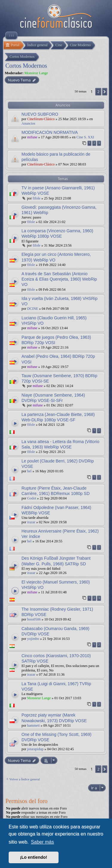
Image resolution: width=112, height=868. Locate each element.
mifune (32, 137)
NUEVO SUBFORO (40, 114)
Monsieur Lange (36, 73)
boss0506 (34, 619)
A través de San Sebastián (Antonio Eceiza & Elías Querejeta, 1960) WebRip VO (59, 279)
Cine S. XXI (85, 137)
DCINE (33, 309)
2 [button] (98, 92)
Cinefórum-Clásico (41, 119)
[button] (105, 92)
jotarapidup (35, 749)
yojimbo (33, 639)
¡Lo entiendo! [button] (34, 857)
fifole (36, 198)
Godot (32, 498)
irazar (31, 522)
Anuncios (28, 123)
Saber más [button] (42, 842)
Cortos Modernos (26, 66)
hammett (33, 725)
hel (29, 471)
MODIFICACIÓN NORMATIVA (50, 132)
